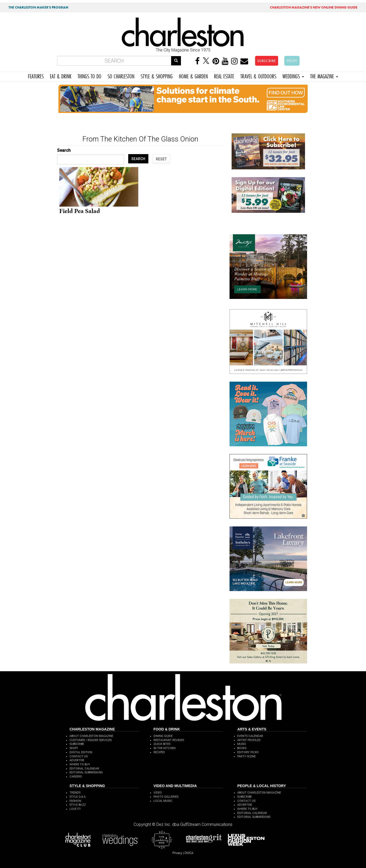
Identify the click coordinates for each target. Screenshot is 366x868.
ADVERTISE (77, 760)
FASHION (75, 801)
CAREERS (76, 777)
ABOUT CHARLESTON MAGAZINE (91, 736)
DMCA (189, 853)
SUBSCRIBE (267, 61)
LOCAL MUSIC (163, 801)
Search (64, 150)
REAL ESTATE (224, 76)
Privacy (177, 853)
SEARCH (138, 159)
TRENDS (75, 793)
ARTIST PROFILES (249, 740)
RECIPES (159, 752)
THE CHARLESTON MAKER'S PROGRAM (39, 7)
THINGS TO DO (89, 76)
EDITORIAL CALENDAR (84, 769)
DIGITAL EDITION (81, 752)
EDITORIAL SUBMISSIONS (86, 772)
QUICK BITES (162, 744)
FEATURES (36, 76)
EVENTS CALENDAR (250, 736)
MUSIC (242, 744)
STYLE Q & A (78, 797)
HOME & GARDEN (193, 76)
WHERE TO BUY (80, 764)
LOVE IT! (75, 809)
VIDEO (158, 793)
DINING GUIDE (163, 736)
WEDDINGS (293, 76)
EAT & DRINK (61, 76)
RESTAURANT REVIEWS (169, 740)
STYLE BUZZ (78, 805)
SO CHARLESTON (121, 76)
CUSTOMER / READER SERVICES (91, 740)
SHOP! (292, 61)
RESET (161, 159)
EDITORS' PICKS (248, 752)
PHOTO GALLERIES (166, 797)
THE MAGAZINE (324, 76)
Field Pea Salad (80, 211)
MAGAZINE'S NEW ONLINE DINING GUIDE (314, 7)
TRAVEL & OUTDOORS (258, 76)
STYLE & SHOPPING (157, 76)
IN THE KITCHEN (165, 748)
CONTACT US (79, 756)
